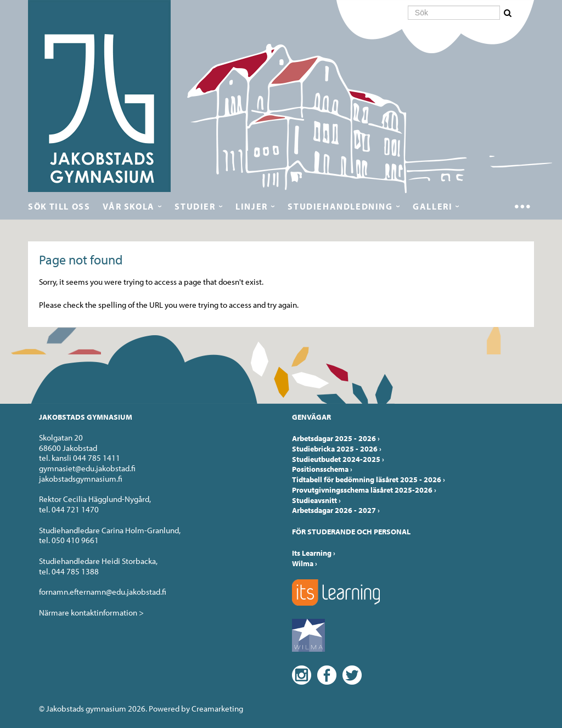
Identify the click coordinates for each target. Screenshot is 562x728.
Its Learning (314, 553)
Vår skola (128, 206)
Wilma (305, 563)
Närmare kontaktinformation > (91, 613)
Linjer (252, 206)
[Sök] (454, 13)
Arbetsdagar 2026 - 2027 (336, 510)
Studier (195, 206)
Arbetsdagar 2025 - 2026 (336, 438)
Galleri (432, 206)
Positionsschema (322, 469)
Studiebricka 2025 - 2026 (337, 449)
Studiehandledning (340, 206)
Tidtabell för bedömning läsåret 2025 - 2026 (369, 479)
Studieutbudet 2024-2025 (338, 459)
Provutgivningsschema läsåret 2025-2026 (364, 490)
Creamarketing (217, 709)
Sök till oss (59, 206)
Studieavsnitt (316, 500)
